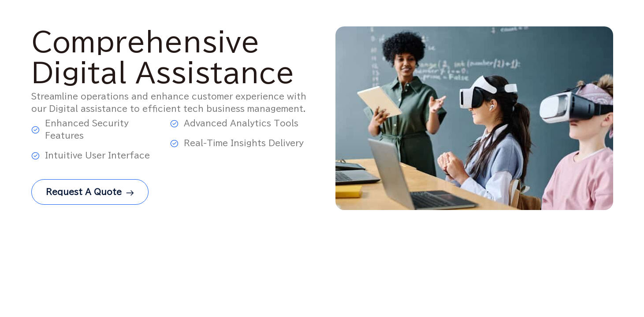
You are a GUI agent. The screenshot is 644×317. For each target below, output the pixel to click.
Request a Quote (90, 194)
